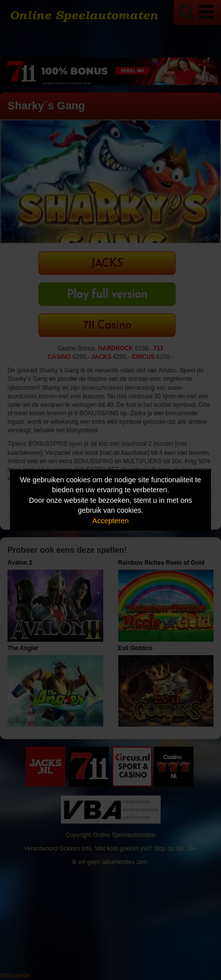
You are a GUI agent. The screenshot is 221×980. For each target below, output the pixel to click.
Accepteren (110, 520)
